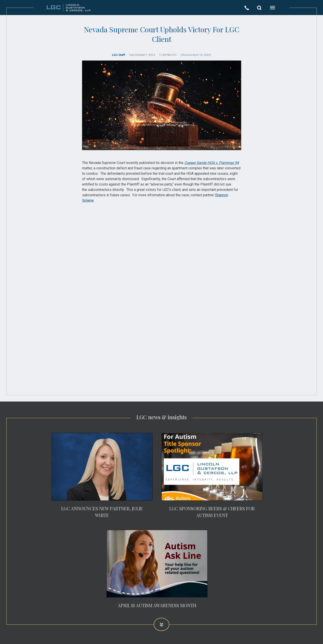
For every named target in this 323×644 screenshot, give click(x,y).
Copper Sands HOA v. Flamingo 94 (212, 163)
